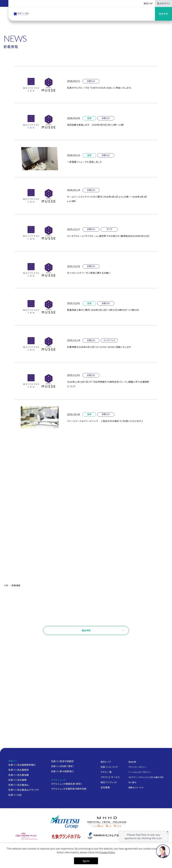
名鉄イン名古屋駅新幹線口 (22, 765)
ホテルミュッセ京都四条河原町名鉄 (69, 789)
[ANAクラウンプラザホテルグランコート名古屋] (27, 836)
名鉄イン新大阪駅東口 (63, 771)
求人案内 (132, 782)
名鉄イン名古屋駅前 (19, 770)
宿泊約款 (132, 762)
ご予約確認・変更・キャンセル (44, 641)
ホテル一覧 (106, 772)
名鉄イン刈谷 (15, 795)
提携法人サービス (136, 787)
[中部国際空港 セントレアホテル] (106, 835)
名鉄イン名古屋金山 (19, 785)
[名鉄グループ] (65, 822)
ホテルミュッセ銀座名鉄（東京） (67, 784)
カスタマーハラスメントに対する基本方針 (146, 777)
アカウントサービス (110, 777)
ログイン (67, 641)
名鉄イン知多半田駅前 (63, 761)
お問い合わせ (86, 622)
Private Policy (107, 852)
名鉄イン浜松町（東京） (63, 766)
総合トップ (106, 762)
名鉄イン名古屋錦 (17, 780)
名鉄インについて (109, 767)
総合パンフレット (109, 782)
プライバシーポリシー (138, 767)
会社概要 (105, 787)
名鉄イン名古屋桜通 (19, 775)
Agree (86, 861)
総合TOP (148, 3)
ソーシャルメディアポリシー (140, 772)
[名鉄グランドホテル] (66, 837)
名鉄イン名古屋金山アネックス (24, 790)
